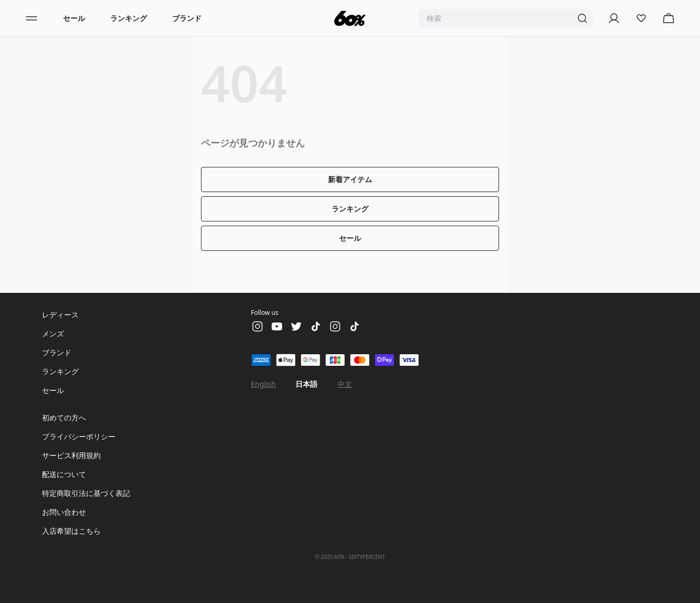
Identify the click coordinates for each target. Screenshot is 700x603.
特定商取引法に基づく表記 (86, 493)
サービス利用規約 (71, 455)
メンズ (53, 334)
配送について (64, 474)
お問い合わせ (64, 512)
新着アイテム (350, 179)
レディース (60, 315)
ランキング (129, 18)
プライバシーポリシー (79, 436)
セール (74, 18)
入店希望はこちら (71, 531)
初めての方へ (64, 417)
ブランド (187, 18)
